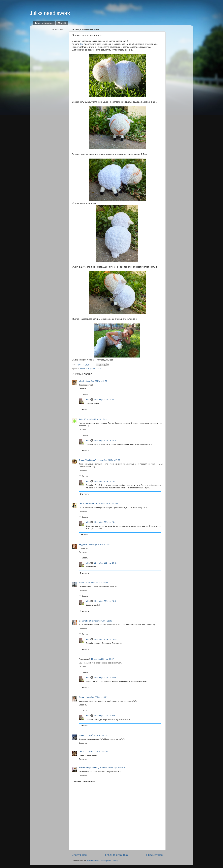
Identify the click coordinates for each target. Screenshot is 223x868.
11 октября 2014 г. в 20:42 (105, 563)
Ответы (85, 394)
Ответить (83, 389)
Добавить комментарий (84, 782)
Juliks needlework (50, 13)
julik (88, 400)
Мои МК (62, 23)
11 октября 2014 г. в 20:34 (105, 440)
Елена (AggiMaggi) (88, 460)
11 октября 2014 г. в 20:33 (105, 400)
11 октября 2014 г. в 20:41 (105, 522)
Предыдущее (154, 855)
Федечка (83, 544)
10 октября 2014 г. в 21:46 (100, 621)
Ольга (81, 752)
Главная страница (44, 23)
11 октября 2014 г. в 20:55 (105, 639)
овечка (99, 369)
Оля (81, 44)
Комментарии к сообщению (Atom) (102, 861)
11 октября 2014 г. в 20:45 (105, 601)
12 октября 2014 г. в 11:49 (96, 752)
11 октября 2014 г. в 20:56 (105, 678)
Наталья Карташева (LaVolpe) (93, 768)
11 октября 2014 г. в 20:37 (105, 481)
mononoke (83, 621)
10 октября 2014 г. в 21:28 (96, 583)
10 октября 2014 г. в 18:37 (99, 544)
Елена (82, 735)
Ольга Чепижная (87, 504)
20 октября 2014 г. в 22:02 (119, 768)
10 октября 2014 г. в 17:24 (107, 504)
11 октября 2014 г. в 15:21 (96, 697)
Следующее (79, 855)
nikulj (81, 381)
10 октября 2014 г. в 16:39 (95, 419)
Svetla (81, 583)
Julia (81, 419)
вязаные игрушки (87, 369)
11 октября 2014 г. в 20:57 (105, 716)
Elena (81, 697)
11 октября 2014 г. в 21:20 (97, 735)
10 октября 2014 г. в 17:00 (109, 460)
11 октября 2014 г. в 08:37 (102, 659)
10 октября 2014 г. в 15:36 (96, 381)
